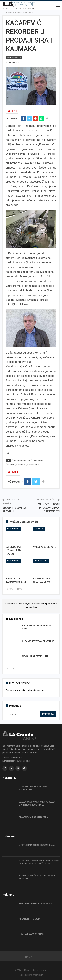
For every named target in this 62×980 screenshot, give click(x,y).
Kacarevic (39, 460)
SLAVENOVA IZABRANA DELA (33, 817)
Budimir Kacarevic (22, 460)
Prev (10, 589)
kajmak (11, 465)
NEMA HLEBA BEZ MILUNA (35, 656)
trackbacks (36, 604)
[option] (31, 645)
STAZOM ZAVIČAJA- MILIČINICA (38, 641)
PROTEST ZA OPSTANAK (31, 934)
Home (27, 957)
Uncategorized (14, 57)
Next (19, 589)
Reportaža (39, 529)
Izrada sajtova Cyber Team (31, 975)
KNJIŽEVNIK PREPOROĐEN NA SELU (37, 903)
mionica (22, 465)
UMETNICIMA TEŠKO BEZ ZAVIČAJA (37, 845)
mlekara (33, 465)
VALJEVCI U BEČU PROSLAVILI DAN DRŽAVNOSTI (49, 508)
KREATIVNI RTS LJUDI (30, 919)
